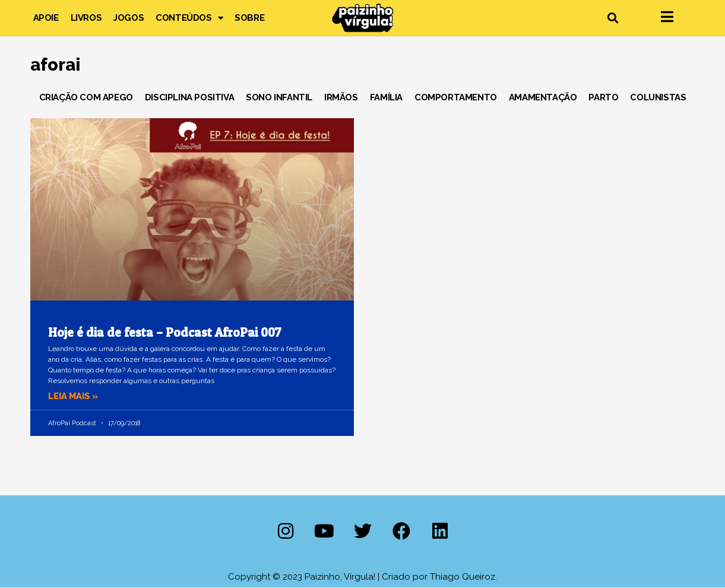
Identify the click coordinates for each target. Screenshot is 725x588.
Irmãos (341, 97)
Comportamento (456, 97)
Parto (603, 97)
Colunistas (658, 97)
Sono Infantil (279, 97)
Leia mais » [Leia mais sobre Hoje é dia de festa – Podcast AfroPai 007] (74, 396)
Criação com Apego (86, 97)
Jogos (129, 18)
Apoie (46, 18)
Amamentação (543, 97)
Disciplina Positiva (189, 97)
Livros (86, 18)
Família (386, 97)
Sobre (249, 18)
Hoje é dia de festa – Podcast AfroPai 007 (165, 332)
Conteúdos (189, 18)
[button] (613, 18)
